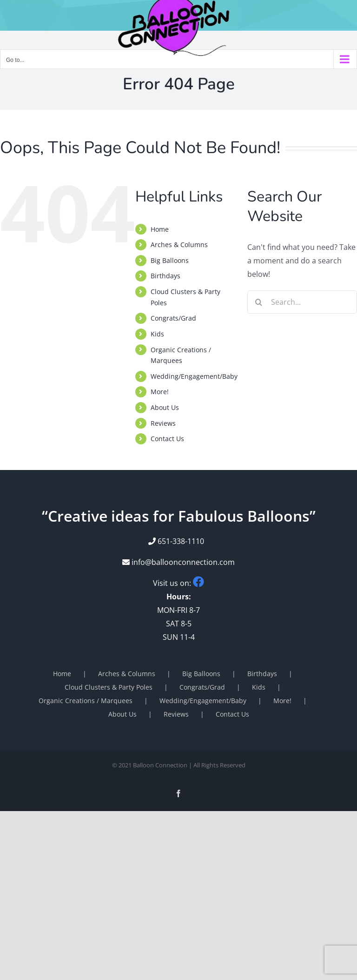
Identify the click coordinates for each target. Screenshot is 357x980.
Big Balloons (170, 260)
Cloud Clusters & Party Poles (109, 687)
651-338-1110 (181, 541)
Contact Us (167, 439)
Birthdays (165, 276)
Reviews (163, 423)
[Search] (259, 302)
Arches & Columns (179, 245)
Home (160, 229)
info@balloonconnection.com (178, 562)
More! (160, 392)
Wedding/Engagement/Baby (194, 376)
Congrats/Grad (173, 318)
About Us (165, 407)
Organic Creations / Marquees (86, 701)
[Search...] (302, 302)
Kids (157, 334)
